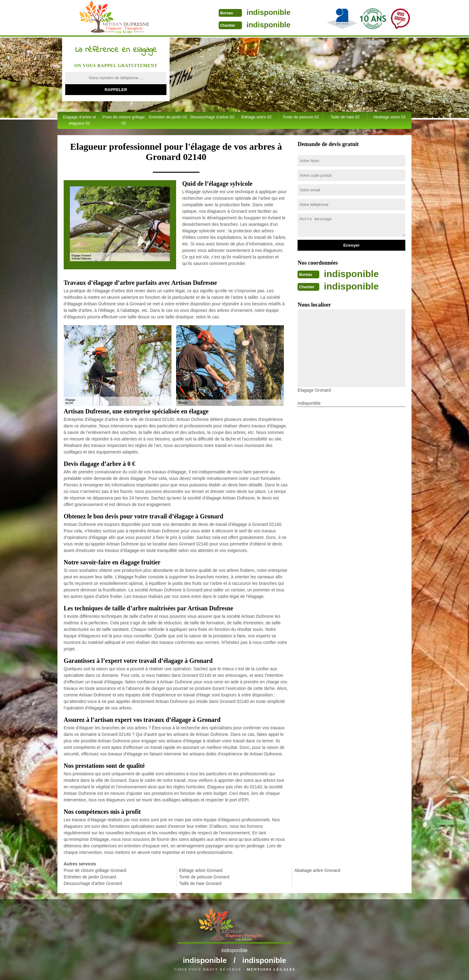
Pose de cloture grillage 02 (124, 120)
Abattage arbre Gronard (317, 870)
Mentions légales (271, 969)
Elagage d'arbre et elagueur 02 (80, 120)
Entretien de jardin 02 (168, 117)
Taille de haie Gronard (200, 883)
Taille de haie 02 (345, 117)
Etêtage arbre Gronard (201, 870)
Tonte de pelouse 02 (301, 117)
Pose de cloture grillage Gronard (95, 870)
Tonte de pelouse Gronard (204, 877)
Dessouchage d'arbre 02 (212, 117)
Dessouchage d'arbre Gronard (93, 883)
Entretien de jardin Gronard (90, 877)
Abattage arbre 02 (389, 117)
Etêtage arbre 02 (256, 117)
